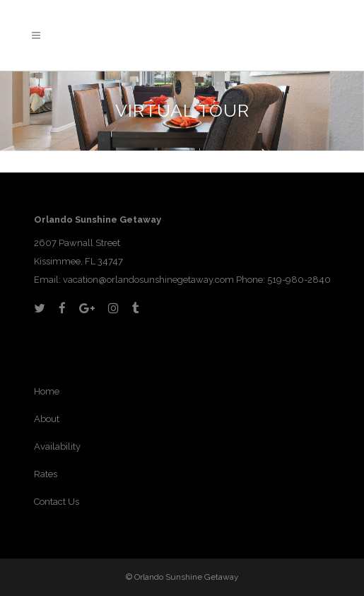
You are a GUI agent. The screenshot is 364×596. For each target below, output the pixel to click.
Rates (46, 474)
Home (47, 391)
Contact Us (57, 502)
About (47, 419)
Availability (57, 446)
